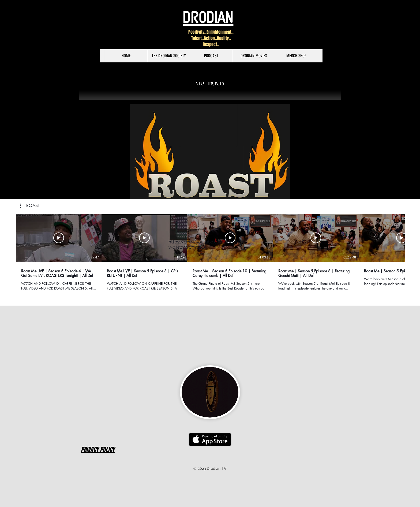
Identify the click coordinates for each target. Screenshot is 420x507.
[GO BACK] (210, 83)
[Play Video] (59, 238)
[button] (30, 206)
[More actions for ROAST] (30, 206)
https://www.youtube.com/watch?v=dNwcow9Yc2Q (205, 245)
